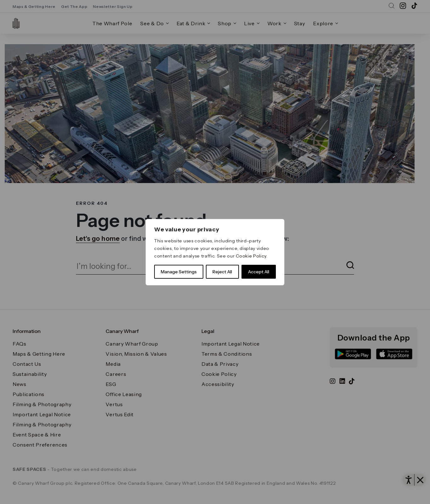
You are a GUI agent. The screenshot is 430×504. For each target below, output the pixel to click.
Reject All (222, 272)
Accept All (259, 272)
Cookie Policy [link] (251, 256)
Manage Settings (179, 272)
